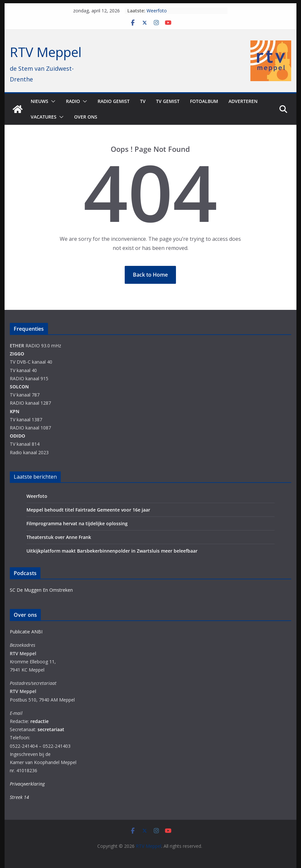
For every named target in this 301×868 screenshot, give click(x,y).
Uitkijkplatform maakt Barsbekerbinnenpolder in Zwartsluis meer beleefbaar (112, 551)
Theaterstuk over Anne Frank (59, 537)
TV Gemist (168, 101)
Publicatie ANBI (26, 632)
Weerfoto (157, 11)
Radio (73, 101)
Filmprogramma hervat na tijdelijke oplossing (77, 523)
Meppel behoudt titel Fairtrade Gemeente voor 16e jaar (88, 510)
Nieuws (40, 101)
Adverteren (243, 101)
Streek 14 (19, 797)
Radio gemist (114, 101)
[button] (52, 101)
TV (143, 101)
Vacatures (44, 117)
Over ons (86, 117)
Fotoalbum (204, 101)
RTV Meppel (46, 52)
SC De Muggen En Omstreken (41, 590)
